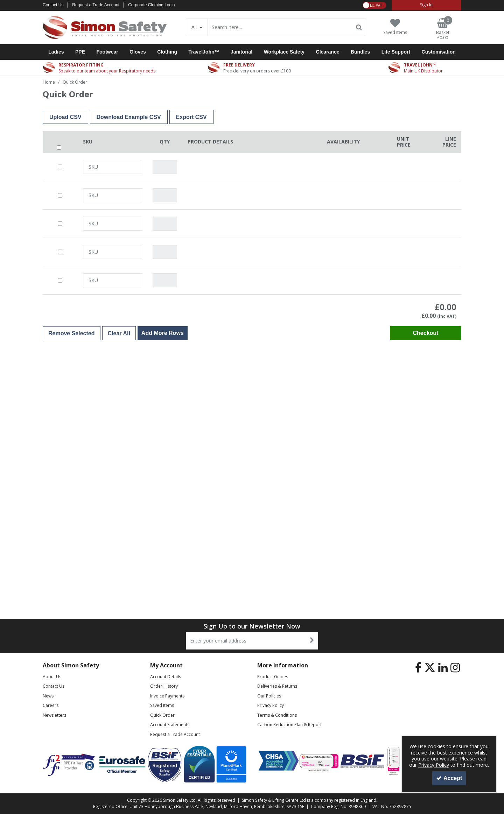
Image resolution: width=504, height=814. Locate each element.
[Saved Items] (395, 27)
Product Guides (273, 677)
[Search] (280, 27)
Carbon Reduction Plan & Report (289, 725)
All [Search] (195, 27)
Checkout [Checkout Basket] (426, 333)
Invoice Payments (167, 696)
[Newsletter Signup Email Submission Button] (312, 641)
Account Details (166, 677)
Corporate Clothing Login (151, 5)
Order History (164, 686)
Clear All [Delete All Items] (119, 333)
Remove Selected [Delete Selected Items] (72, 333)
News (48, 696)
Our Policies (269, 696)
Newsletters (54, 715)
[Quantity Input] (165, 167)
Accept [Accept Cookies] (449, 778)
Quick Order (162, 715)
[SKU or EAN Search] (113, 167)
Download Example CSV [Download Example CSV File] (129, 117)
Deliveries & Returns (277, 686)
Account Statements (170, 725)
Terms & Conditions (277, 715)
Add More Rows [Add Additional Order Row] (163, 333)
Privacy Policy (271, 705)
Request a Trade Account (96, 5)
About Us (52, 677)
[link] (418, 668)
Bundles (360, 52)
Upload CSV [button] (65, 117)
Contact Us (53, 5)
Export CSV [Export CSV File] (191, 117)
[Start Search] (359, 27)
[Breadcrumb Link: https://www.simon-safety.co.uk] (49, 82)
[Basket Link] (443, 29)
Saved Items (162, 705)
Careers (51, 705)
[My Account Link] (426, 5)
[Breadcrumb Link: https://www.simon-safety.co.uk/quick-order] (75, 82)
